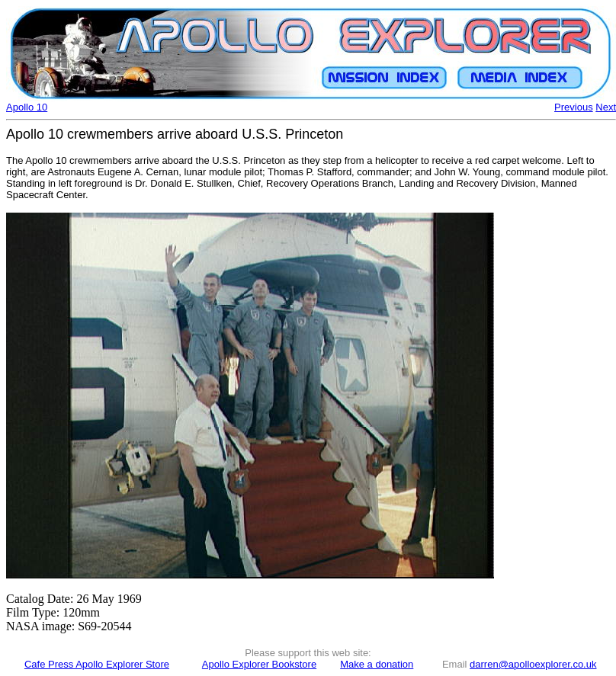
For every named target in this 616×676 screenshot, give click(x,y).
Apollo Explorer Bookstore (259, 664)
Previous (574, 107)
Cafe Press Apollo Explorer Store (97, 664)
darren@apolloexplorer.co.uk (533, 664)
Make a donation (377, 664)
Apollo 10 (27, 107)
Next (606, 107)
